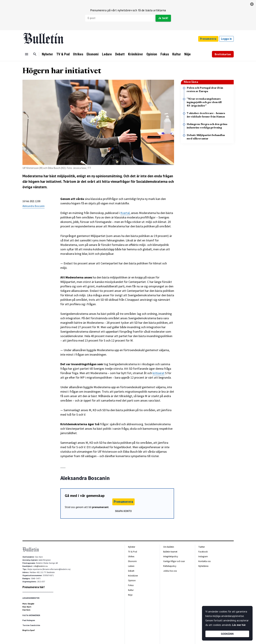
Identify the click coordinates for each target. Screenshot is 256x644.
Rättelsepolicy (170, 566)
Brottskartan (223, 54)
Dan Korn (26, 610)
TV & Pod (63, 54)
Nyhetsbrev (203, 566)
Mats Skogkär (28, 604)
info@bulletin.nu (41, 566)
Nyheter (47, 54)
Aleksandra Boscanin (34, 206)
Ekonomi (93, 54)
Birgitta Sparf (29, 630)
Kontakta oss (204, 561)
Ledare (107, 54)
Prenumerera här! (34, 587)
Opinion (152, 54)
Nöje (187, 54)
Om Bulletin (169, 547)
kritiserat (159, 373)
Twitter (202, 547)
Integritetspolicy (171, 556)
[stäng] (252, 4)
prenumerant (100, 507)
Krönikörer (136, 54)
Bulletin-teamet (170, 552)
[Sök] (35, 54)
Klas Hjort (27, 607)
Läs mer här (239, 625)
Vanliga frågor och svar (174, 561)
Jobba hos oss (170, 571)
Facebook (203, 552)
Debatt (120, 54)
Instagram (203, 556)
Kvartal (125, 213)
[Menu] (27, 54)
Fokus (165, 54)
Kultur (177, 54)
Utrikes (78, 54)
